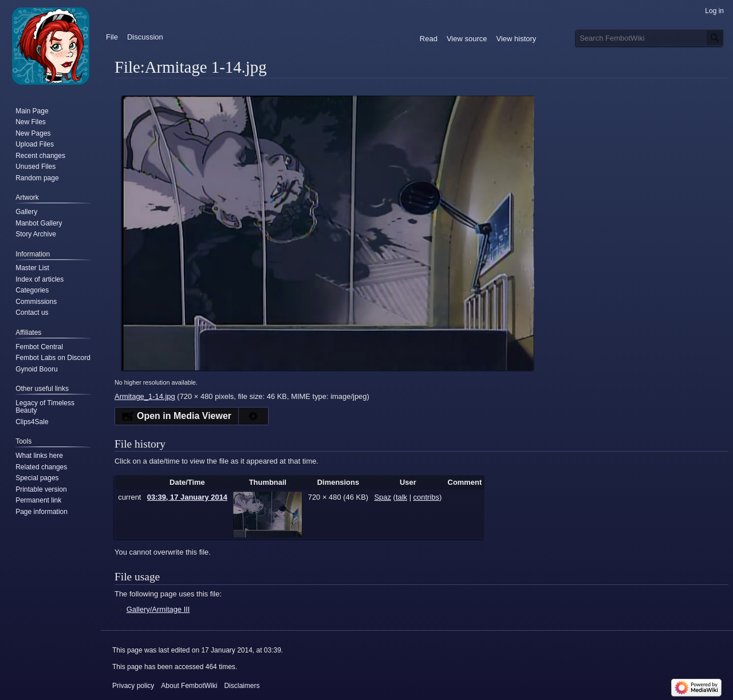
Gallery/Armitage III (158, 609)
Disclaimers (242, 686)
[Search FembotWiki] (650, 38)
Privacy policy (133, 686)
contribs (426, 497)
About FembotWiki (189, 686)
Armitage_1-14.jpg (145, 396)
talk (401, 497)
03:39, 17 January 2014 (187, 497)
